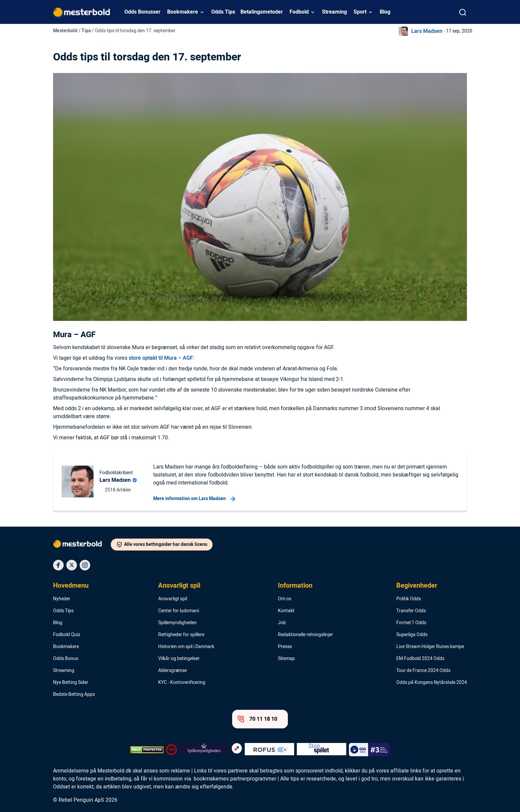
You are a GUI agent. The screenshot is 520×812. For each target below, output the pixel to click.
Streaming (334, 12)
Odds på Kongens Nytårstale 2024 (432, 683)
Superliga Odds (412, 635)
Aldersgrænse (172, 671)
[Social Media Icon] (58, 565)
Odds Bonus (66, 659)
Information (295, 586)
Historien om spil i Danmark (186, 647)
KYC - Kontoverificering (182, 683)
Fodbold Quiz (67, 635)
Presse (285, 647)
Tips (86, 31)
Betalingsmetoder (262, 12)
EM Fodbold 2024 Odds (420, 659)
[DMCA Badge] (147, 750)
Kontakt (286, 611)
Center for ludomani (179, 611)
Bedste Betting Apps (74, 695)
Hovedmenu (71, 586)
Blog (385, 12)
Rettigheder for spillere (181, 635)
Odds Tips (223, 12)
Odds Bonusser (142, 12)
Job (282, 623)
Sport (360, 12)
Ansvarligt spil (179, 586)
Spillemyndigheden (177, 623)
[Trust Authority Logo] (204, 750)
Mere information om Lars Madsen (194, 499)
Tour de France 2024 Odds (423, 671)
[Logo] (82, 545)
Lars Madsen (427, 31)
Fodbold (299, 12)
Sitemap (286, 659)
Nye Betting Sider (71, 683)
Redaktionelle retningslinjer (305, 635)
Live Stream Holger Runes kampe (430, 647)
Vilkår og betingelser (179, 659)
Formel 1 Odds (411, 623)
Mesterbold (65, 31)
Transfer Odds (411, 611)
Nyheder (62, 599)
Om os (285, 599)
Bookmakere (183, 12)
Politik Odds (409, 599)
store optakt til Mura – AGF (161, 358)
